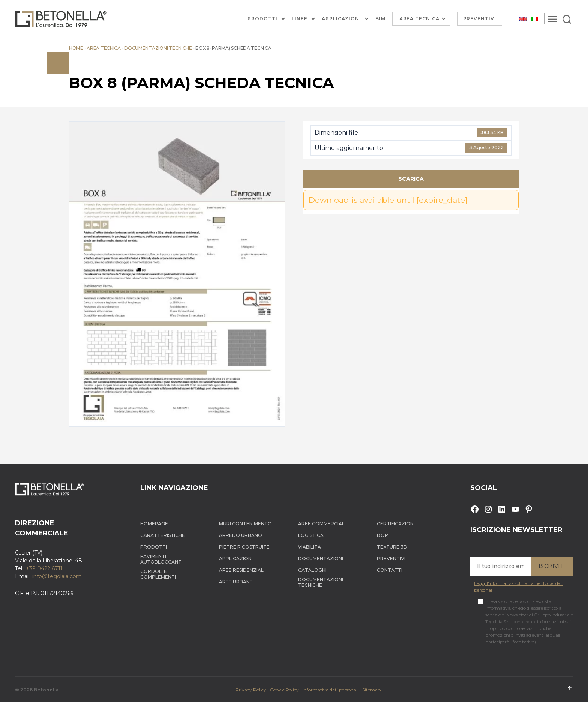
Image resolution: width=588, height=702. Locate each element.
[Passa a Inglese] (523, 19)
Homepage (154, 524)
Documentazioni (321, 559)
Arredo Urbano (241, 535)
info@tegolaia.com (57, 576)
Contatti (390, 570)
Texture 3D (392, 547)
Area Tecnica (419, 19)
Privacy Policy (251, 690)
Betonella (46, 690)
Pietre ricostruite (244, 547)
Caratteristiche (163, 535)
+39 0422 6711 (44, 568)
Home (76, 48)
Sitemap (371, 690)
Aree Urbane (236, 582)
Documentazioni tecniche (158, 48)
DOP (382, 535)
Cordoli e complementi (158, 574)
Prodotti (262, 19)
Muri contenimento (245, 524)
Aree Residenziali (242, 570)
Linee (300, 19)
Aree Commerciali (322, 524)
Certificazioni (396, 524)
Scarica (411, 179)
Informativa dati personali (331, 690)
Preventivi (480, 19)
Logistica (311, 535)
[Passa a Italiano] (534, 19)
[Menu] (553, 19)
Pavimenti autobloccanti (161, 559)
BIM (380, 19)
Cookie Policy (284, 690)
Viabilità (310, 547)
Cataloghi (312, 570)
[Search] (567, 19)
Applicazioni (341, 19)
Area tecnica (104, 48)
